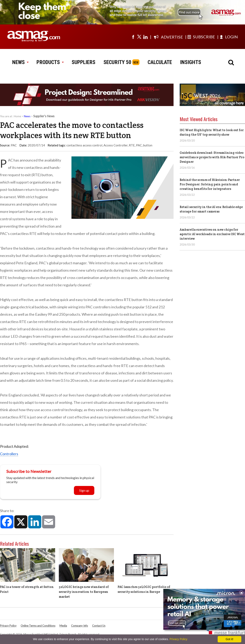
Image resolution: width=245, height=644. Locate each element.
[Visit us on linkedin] (145, 37)
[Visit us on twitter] (139, 37)
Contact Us (99, 626)
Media (63, 626)
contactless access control (84, 145)
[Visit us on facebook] (133, 37)
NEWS (20, 62)
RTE (132, 145)
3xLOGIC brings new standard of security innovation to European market (84, 592)
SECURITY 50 (117, 62)
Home (17, 116)
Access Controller (116, 145)
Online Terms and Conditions (38, 626)
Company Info (80, 626)
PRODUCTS (50, 62)
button (148, 145)
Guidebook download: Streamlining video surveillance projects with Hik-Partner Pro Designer (212, 157)
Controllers (9, 454)
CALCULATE (160, 62)
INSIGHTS (191, 62)
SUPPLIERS (84, 62)
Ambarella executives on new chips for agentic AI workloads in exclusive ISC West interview (212, 234)
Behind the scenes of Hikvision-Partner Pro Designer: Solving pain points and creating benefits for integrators (210, 184)
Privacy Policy (8, 626)
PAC (139, 145)
